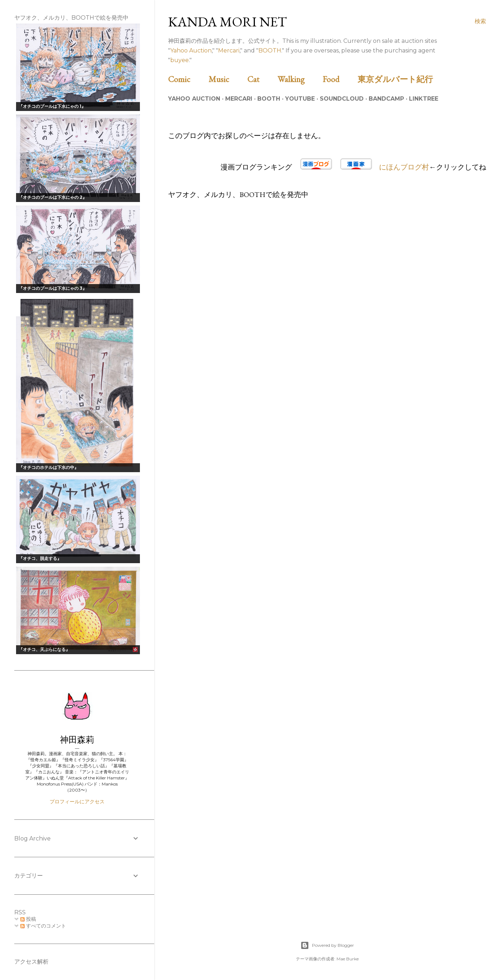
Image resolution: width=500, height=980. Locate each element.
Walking (299, 79)
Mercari (229, 50)
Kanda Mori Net (228, 22)
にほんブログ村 (404, 167)
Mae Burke (348, 959)
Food (339, 79)
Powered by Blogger (327, 945)
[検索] (480, 21)
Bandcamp (386, 99)
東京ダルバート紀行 (399, 79)
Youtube (300, 99)
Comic (187, 79)
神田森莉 (77, 740)
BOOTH (270, 50)
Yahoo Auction (191, 50)
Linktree (424, 99)
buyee (180, 60)
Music (227, 79)
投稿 (28, 919)
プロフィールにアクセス (77, 802)
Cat (262, 79)
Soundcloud (342, 99)
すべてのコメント (43, 926)
